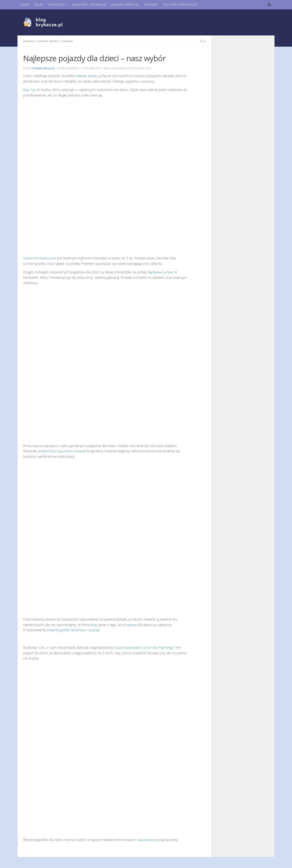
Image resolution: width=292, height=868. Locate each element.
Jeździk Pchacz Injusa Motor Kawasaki (66, 451)
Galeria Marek (50, 41)
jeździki (95, 76)
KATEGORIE (56, 5)
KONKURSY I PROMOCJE (89, 5)
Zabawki (70, 41)
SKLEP (39, 5)
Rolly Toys (31, 90)
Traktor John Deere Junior (43, 258)
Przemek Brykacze (45, 68)
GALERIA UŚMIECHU (125, 5)
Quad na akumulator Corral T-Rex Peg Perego (149, 647)
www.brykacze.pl (149, 839)
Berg (94, 625)
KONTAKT (151, 5)
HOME (25, 5)
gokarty (134, 625)
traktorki (82, 76)
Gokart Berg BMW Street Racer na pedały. (78, 630)
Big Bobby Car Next (163, 272)
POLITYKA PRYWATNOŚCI (181, 5)
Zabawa (29, 41)
